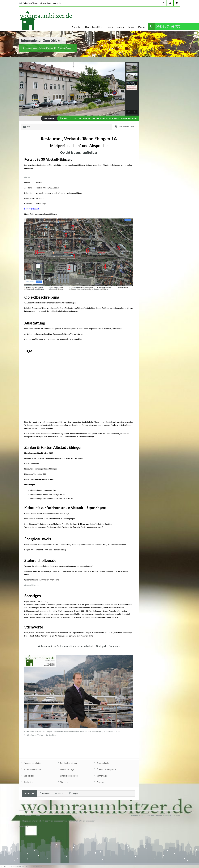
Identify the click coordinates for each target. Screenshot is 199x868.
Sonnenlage (102, 776)
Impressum (23, 826)
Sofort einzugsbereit (69, 776)
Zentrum (100, 782)
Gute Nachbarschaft (32, 769)
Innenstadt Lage (67, 769)
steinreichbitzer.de (32, 585)
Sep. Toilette (29, 776)
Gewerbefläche (103, 763)
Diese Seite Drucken (126, 127)
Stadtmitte (28, 782)
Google (73, 793)
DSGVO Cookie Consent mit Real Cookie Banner (21, 867)
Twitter (59, 793)
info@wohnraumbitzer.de (50, 3)
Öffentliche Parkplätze (106, 769)
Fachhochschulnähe (32, 763)
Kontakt (142, 27)
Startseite (76, 27)
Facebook (45, 793)
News (131, 27)
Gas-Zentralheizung (68, 763)
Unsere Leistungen (115, 27)
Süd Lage (64, 782)
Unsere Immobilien (94, 27)
